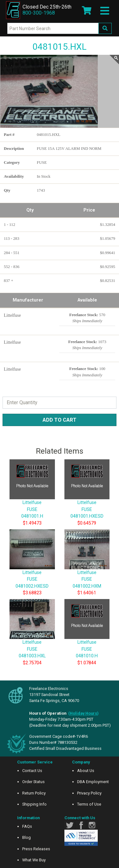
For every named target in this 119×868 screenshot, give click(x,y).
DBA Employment (93, 782)
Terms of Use (89, 804)
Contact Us (32, 771)
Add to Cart (60, 420)
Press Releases (36, 849)
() (83, 713)
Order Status (33, 782)
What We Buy (34, 860)
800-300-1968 (39, 13)
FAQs (27, 826)
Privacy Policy (89, 793)
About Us (86, 771)
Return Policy (34, 793)
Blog (26, 837)
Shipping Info (34, 804)
